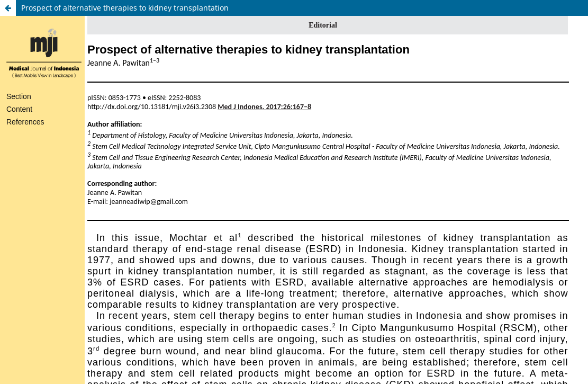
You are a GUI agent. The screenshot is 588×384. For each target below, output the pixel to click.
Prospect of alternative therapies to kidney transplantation (125, 8)
